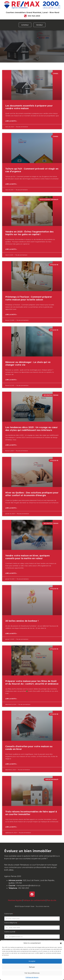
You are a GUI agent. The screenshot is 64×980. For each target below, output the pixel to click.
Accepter (32, 961)
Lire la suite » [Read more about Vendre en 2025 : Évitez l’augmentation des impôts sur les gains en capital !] (11, 249)
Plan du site (51, 900)
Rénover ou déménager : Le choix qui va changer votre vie (28, 363)
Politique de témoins (32, 977)
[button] (61, 943)
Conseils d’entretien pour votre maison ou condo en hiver (29, 748)
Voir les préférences (32, 973)
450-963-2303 (34, 16)
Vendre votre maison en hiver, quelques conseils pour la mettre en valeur (28, 557)
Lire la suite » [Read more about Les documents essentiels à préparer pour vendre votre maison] (11, 121)
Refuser (32, 967)
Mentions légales (15, 900)
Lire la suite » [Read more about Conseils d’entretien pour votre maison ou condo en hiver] (11, 764)
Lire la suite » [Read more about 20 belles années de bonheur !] (11, 633)
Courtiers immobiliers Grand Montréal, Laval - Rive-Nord (33, 12)
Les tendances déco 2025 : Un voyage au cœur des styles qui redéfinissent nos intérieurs (32, 429)
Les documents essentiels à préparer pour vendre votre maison (29, 107)
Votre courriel (10, 932)
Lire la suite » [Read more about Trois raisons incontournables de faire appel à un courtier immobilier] (11, 827)
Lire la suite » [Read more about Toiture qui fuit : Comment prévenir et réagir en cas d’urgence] (11, 184)
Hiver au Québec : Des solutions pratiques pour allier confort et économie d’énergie (32, 494)
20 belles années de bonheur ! (22, 621)
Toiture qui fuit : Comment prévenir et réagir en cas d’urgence (32, 170)
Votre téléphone (11, 923)
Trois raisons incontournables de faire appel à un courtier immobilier (31, 813)
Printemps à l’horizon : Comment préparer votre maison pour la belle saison (29, 298)
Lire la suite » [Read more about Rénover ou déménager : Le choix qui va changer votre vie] (11, 380)
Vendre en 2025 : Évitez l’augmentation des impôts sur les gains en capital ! (29, 233)
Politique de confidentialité (34, 900)
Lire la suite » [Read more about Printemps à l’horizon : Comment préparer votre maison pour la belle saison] (11, 315)
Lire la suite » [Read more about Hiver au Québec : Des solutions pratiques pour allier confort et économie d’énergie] (11, 508)
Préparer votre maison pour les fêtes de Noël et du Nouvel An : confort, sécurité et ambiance (32, 682)
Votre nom (9, 914)
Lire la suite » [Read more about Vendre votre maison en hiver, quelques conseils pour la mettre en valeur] (11, 573)
